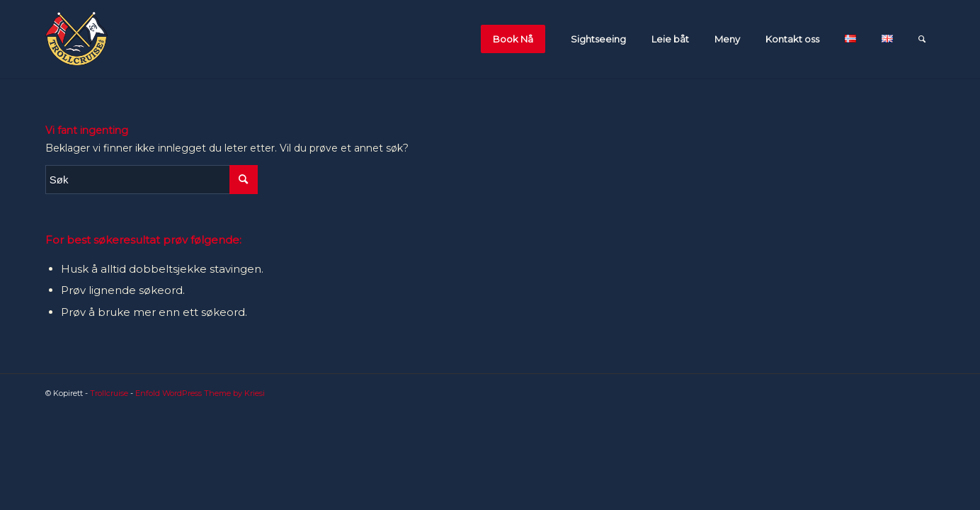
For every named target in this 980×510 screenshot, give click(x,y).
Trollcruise (109, 393)
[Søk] (922, 39)
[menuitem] (517, 39)
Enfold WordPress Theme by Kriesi (200, 393)
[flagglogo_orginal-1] (76, 39)
